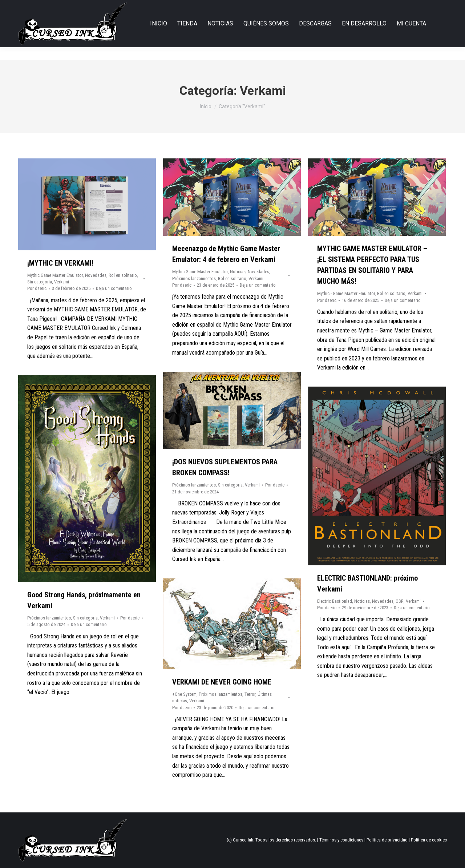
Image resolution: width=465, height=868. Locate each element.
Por (37, 288)
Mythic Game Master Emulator (55, 275)
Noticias (238, 272)
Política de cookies (429, 840)
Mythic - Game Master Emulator (346, 293)
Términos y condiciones (341, 840)
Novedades (96, 275)
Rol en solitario (123, 275)
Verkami (62, 282)
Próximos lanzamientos (194, 278)
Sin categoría (40, 282)
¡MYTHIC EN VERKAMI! (60, 263)
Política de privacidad (387, 840)
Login (422, 7)
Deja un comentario (114, 288)
